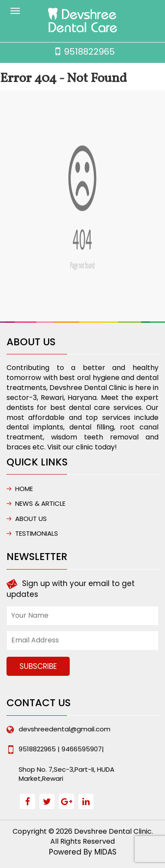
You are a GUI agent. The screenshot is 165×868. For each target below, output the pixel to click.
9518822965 (89, 52)
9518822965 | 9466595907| (61, 749)
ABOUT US (31, 519)
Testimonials (37, 533)
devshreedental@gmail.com (65, 729)
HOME (24, 489)
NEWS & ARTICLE (40, 503)
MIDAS (105, 852)
